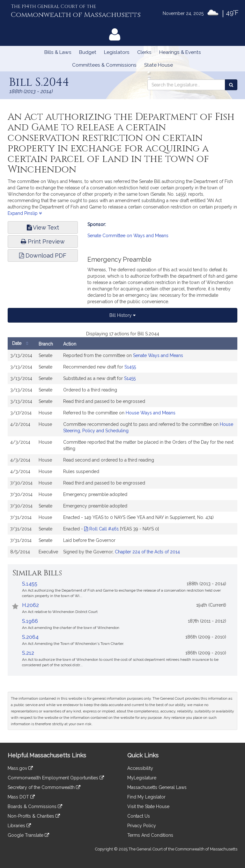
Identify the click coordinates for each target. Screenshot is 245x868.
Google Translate (28, 835)
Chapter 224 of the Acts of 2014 (147, 552)
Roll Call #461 (101, 529)
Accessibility (140, 768)
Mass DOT (21, 797)
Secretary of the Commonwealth (44, 787)
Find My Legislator (146, 797)
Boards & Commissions (35, 806)
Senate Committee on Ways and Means (128, 236)
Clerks (144, 52)
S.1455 (30, 584)
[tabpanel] (122, 447)
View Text (43, 227)
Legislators (117, 52)
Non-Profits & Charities (34, 816)
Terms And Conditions (150, 835)
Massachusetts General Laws (157, 787)
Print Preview (43, 241)
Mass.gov (20, 768)
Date (22, 343)
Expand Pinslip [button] (25, 213)
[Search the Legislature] (231, 85)
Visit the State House (148, 806)
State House (159, 65)
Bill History (122, 315)
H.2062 (30, 605)
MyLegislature (142, 778)
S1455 (130, 367)
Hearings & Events (180, 52)
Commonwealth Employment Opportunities (56, 778)
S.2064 (30, 637)
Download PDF (43, 255)
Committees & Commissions (104, 65)
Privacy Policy (142, 826)
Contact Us (139, 816)
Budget (88, 52)
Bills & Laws (58, 52)
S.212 (28, 653)
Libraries (19, 826)
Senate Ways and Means (158, 355)
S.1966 (30, 621)
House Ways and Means (151, 413)
